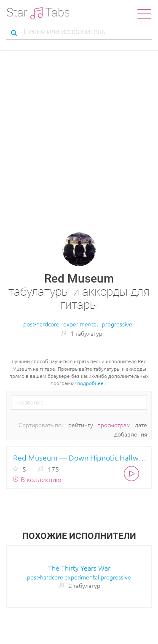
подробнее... (92, 383)
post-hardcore (41, 324)
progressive (117, 324)
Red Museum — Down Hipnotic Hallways (80, 457)
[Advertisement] (79, 134)
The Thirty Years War (79, 568)
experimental (81, 324)
